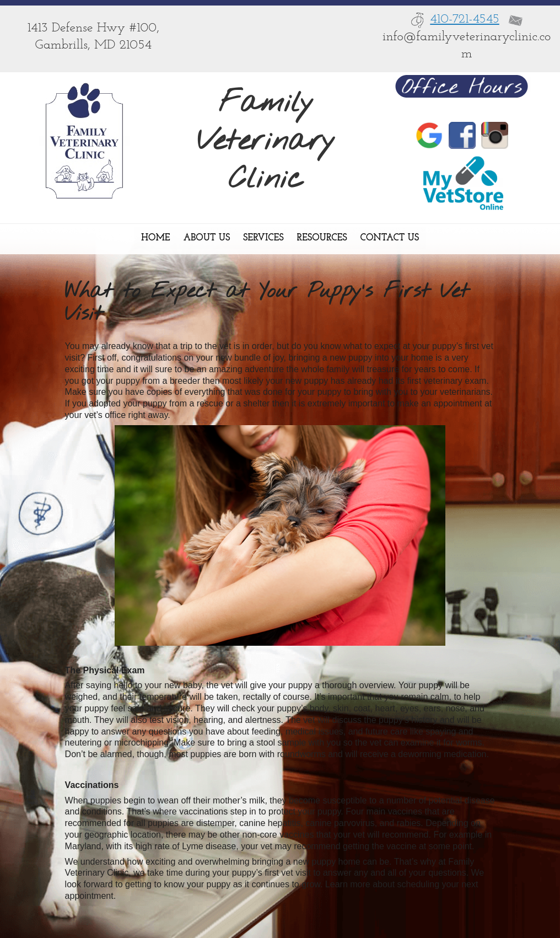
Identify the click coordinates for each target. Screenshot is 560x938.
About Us (207, 238)
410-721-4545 (465, 19)
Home (156, 238)
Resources (322, 238)
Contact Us (390, 238)
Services (263, 238)
